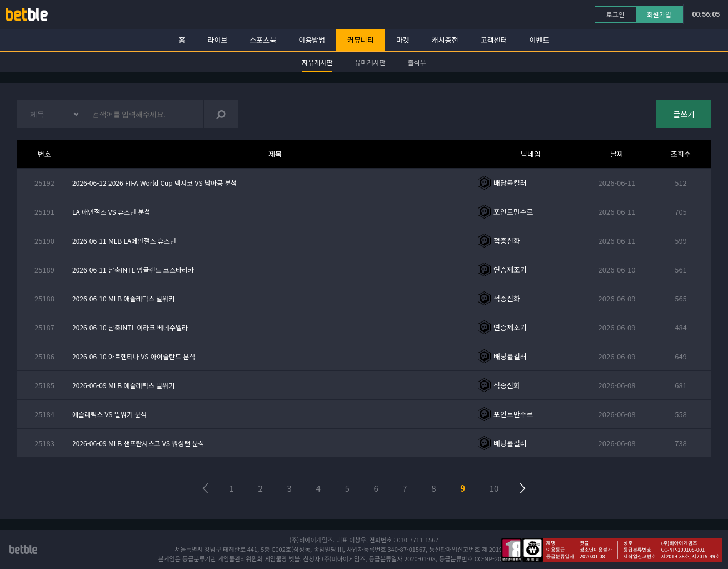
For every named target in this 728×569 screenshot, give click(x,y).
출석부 (417, 62)
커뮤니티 (361, 40)
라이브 (218, 40)
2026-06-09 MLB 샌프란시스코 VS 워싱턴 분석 (138, 443)
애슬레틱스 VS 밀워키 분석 (109, 414)
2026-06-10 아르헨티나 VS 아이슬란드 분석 (134, 356)
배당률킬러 (510, 183)
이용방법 (312, 40)
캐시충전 (445, 40)
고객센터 (494, 40)
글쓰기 (684, 114)
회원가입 (659, 14)
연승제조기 (510, 269)
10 (494, 488)
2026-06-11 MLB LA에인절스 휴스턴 (124, 241)
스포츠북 (263, 40)
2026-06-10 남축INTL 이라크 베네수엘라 (130, 327)
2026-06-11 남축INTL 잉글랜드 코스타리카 (133, 269)
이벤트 (540, 40)
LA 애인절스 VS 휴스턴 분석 (111, 212)
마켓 (403, 40)
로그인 (615, 14)
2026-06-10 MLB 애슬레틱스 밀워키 (123, 298)
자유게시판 (317, 62)
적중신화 (507, 241)
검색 (221, 114)
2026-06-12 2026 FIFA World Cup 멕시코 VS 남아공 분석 (154, 183)
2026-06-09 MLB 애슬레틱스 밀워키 (123, 385)
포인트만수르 (513, 212)
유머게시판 (370, 62)
